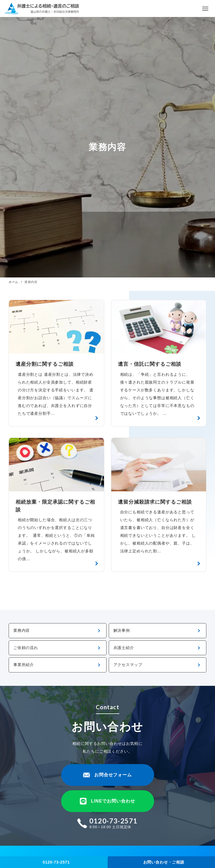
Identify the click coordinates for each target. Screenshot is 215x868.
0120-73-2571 (56, 862)
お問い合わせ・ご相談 (164, 862)
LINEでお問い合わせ (107, 801)
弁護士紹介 (124, 648)
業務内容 (22, 630)
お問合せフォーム (108, 775)
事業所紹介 (24, 665)
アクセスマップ (128, 665)
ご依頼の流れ (26, 648)
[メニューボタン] (205, 9)
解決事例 (122, 630)
